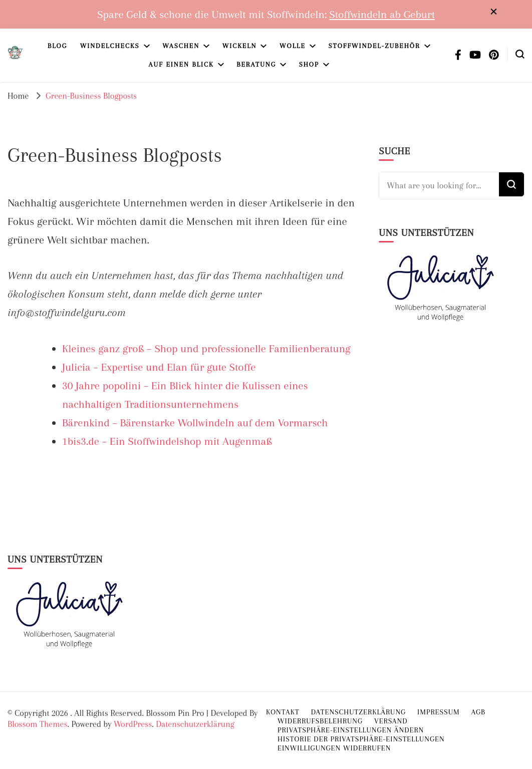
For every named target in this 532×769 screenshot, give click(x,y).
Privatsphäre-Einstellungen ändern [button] (351, 730)
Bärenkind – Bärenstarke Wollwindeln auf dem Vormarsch (195, 423)
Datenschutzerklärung (195, 724)
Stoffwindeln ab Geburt (382, 14)
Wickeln (240, 46)
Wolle (293, 46)
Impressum (439, 712)
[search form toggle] (520, 53)
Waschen (181, 46)
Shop (309, 64)
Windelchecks (110, 46)
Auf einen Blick (181, 64)
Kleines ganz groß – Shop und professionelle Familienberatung (206, 348)
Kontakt (283, 712)
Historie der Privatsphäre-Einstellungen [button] (361, 739)
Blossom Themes (37, 724)
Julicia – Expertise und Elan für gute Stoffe (159, 367)
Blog (57, 46)
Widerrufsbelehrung (320, 721)
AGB (478, 712)
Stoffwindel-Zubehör (374, 46)
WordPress (133, 724)
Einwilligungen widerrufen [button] (334, 748)
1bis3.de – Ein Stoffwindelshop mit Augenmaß (167, 441)
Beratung (256, 64)
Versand (391, 721)
